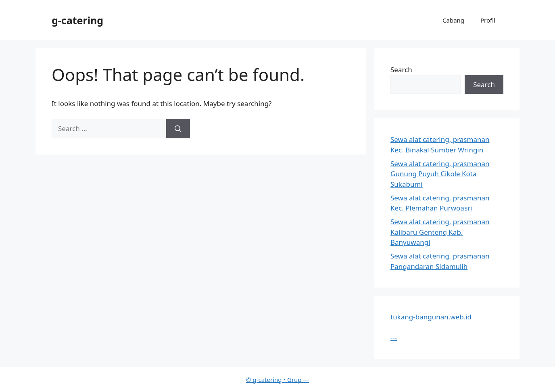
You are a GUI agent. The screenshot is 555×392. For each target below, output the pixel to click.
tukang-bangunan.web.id (431, 317)
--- (394, 337)
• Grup (274, 379)
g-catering (77, 20)
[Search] (178, 129)
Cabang (453, 20)
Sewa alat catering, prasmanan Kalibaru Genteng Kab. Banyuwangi (440, 232)
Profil (488, 20)
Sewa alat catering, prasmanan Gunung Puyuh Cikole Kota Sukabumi (440, 174)
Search (401, 70)
